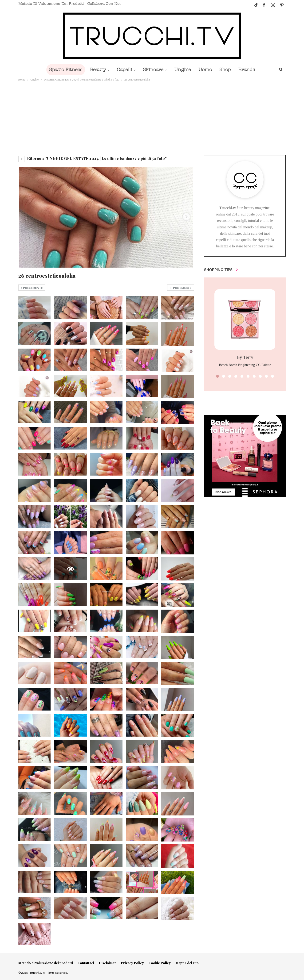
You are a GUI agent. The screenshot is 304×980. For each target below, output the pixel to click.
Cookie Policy (160, 963)
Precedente (32, 288)
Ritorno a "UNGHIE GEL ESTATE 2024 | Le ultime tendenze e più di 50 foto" (92, 158)
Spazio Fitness (62, 70)
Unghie (183, 70)
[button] (217, 376)
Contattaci (86, 963)
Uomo (207, 70)
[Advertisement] (152, 117)
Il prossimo (181, 288)
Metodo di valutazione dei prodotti (51, 4)
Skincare (153, 70)
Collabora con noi (104, 4)
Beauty (96, 70)
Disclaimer (107, 963)
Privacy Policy (132, 963)
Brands (250, 70)
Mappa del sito (187, 963)
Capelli (123, 70)
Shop (227, 70)
